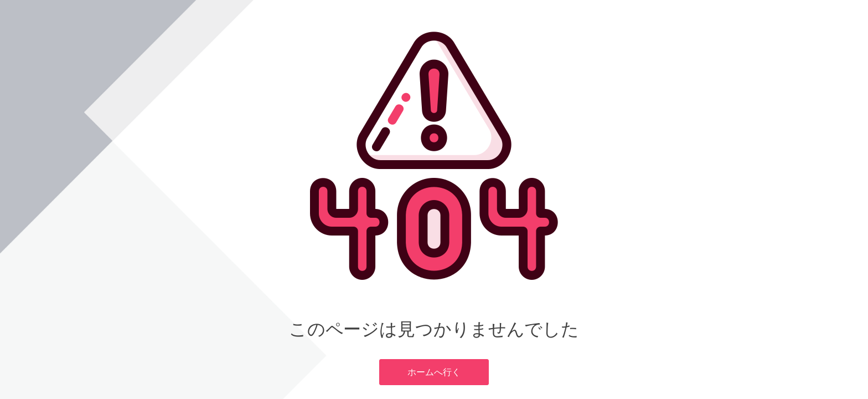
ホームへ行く (434, 372)
